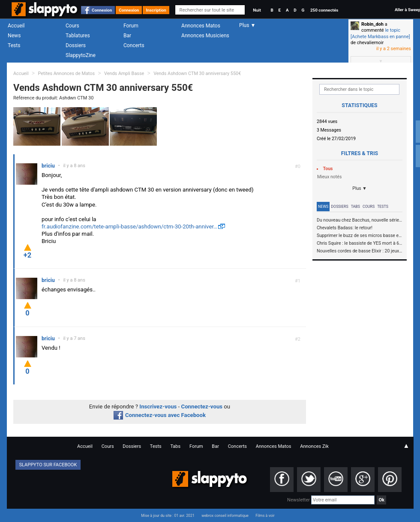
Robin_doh (372, 24)
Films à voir (265, 516)
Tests (14, 45)
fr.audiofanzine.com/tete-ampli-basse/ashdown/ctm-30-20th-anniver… (129, 226)
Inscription (156, 10)
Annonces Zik (314, 446)
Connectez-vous (202, 406)
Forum (131, 26)
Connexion (102, 10)
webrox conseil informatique (225, 516)
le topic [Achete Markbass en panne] (380, 33)
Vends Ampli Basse (124, 73)
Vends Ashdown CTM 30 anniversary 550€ (197, 73)
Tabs (355, 207)
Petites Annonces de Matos (66, 73)
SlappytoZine (81, 55)
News (14, 36)
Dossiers (76, 45)
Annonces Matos (201, 26)
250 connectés (324, 10)
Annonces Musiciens (205, 36)
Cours (72, 26)
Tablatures (78, 36)
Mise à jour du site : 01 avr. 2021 (168, 516)
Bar (127, 36)
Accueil (16, 26)
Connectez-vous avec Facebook (160, 415)
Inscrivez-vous (158, 406)
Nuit (257, 10)
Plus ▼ (360, 188)
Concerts (134, 45)
